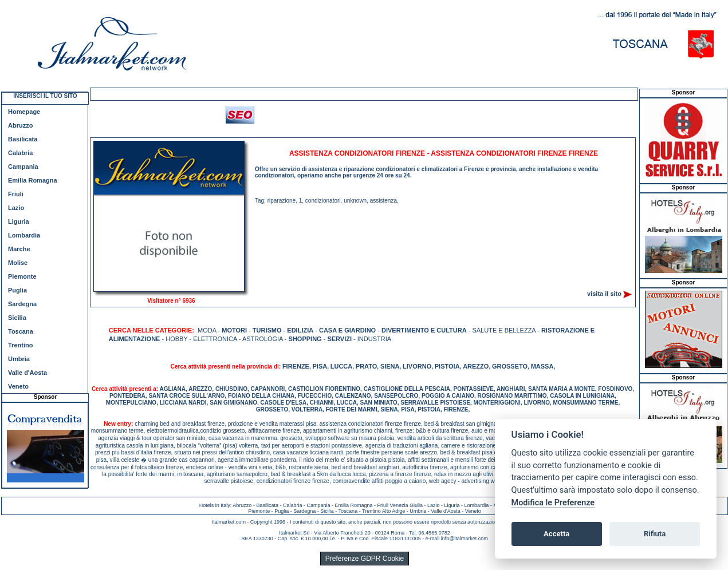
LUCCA (342, 366)
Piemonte (22, 276)
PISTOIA (447, 366)
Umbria (19, 359)
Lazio (16, 208)
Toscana (21, 331)
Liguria (19, 221)
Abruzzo (20, 125)
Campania (23, 167)
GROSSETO (510, 366)
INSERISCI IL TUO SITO (45, 96)
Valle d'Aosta (27, 373)
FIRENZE (296, 366)
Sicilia (17, 318)
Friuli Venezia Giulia (400, 505)
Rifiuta (655, 534)
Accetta (556, 534)
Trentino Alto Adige (383, 511)
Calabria (20, 153)
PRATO (367, 366)
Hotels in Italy (215, 505)
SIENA (390, 366)
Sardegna (22, 304)
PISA (320, 366)
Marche (19, 249)
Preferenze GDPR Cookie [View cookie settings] (365, 559)
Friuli (16, 194)
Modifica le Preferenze (553, 503)
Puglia (17, 290)
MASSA (542, 366)
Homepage (24, 112)
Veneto (18, 386)
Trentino (20, 345)
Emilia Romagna (33, 180)
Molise (18, 263)
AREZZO (476, 366)
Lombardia (24, 235)
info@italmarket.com (465, 539)
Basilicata (23, 139)
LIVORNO (417, 366)
